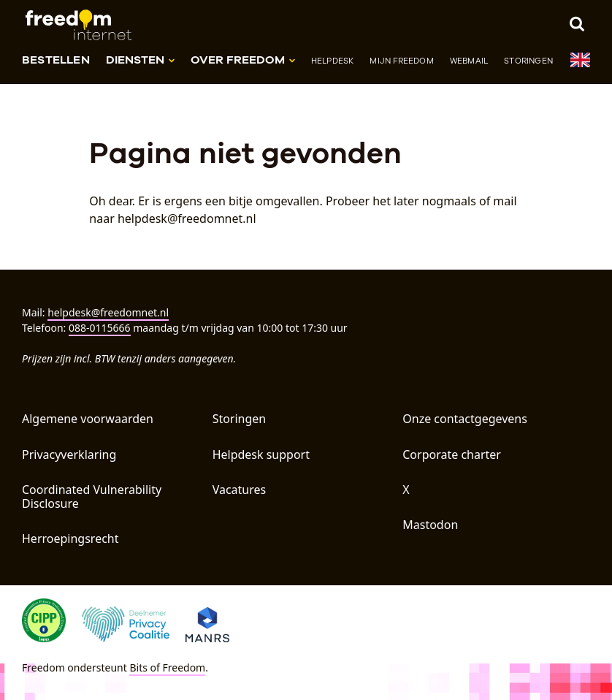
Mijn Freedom (401, 61)
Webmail (469, 61)
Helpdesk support (261, 454)
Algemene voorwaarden (88, 419)
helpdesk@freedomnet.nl (108, 312)
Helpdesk (333, 61)
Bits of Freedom (167, 667)
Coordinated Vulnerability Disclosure (92, 497)
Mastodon (430, 525)
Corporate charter (452, 454)
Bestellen (56, 60)
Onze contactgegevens (465, 419)
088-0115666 (100, 328)
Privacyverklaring (69, 454)
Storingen (528, 61)
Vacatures (240, 490)
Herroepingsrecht (70, 539)
